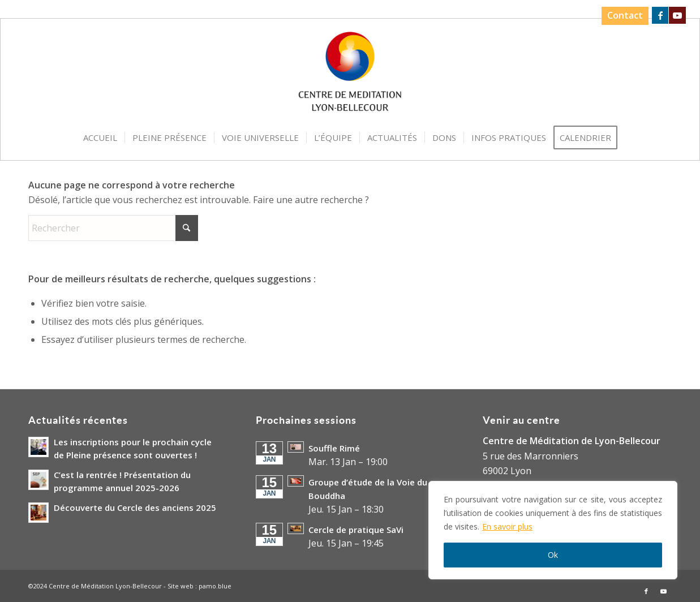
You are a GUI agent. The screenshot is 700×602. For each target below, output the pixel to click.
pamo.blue (215, 586)
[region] (553, 530)
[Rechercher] (113, 228)
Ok (553, 555)
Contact (625, 15)
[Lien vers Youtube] (677, 15)
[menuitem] (622, 16)
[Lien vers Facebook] (660, 15)
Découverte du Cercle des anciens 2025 (135, 508)
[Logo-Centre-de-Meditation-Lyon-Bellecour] (350, 75)
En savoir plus (507, 526)
